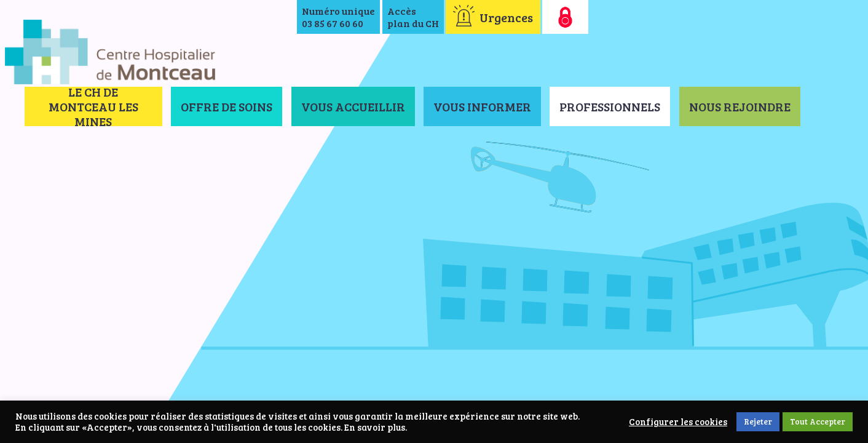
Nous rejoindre (740, 106)
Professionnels (610, 106)
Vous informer (482, 106)
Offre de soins (227, 106)
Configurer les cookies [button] (678, 422)
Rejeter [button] (758, 421)
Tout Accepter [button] (818, 421)
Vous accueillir (353, 106)
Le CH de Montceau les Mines (93, 106)
